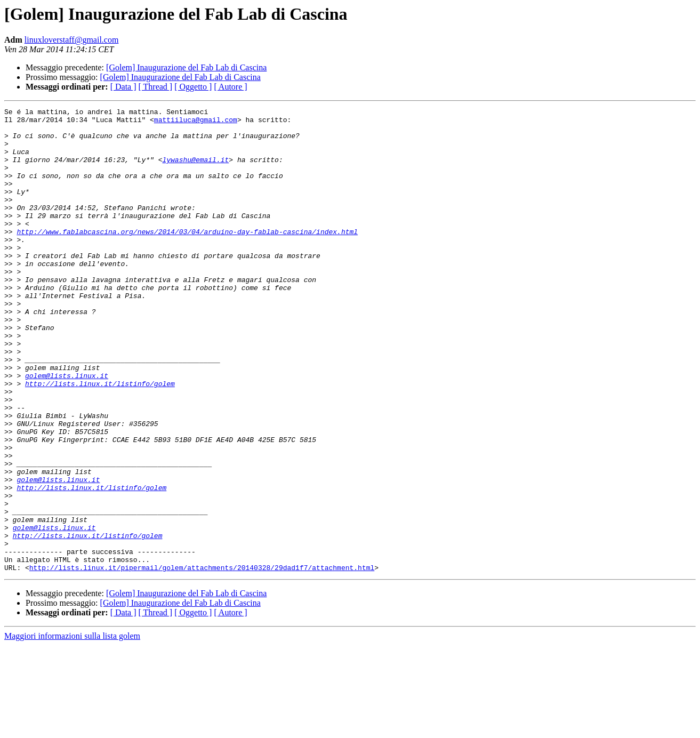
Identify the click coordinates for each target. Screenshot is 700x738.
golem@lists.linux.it (67, 430)
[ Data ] (123, 87)
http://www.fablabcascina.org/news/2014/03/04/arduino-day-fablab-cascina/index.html (187, 257)
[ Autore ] (230, 87)
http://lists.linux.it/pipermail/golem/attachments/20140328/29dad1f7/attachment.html (202, 660)
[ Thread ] (156, 87)
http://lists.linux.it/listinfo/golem (100, 439)
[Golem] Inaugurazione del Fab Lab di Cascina (186, 67)
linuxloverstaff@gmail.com (72, 40)
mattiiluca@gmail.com (196, 123)
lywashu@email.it (195, 171)
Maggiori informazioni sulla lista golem (72, 729)
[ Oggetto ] (193, 87)
